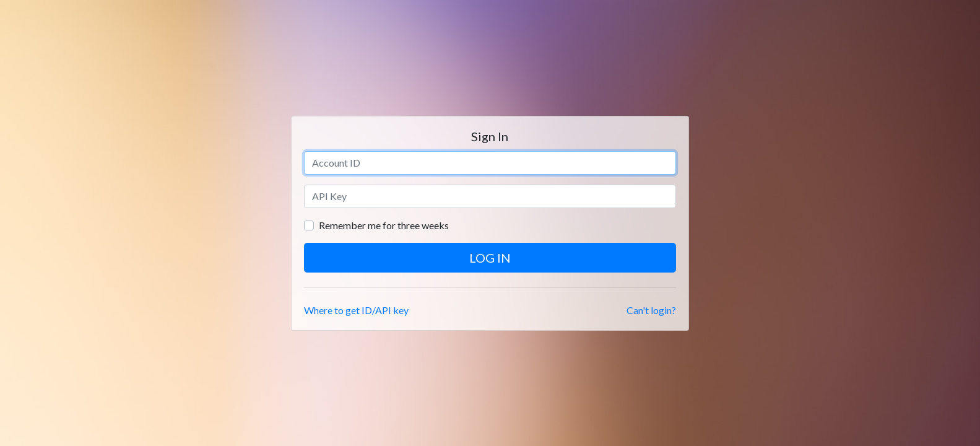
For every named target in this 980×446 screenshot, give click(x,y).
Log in (490, 258)
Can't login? (651, 310)
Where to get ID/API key (356, 310)
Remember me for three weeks (384, 225)
